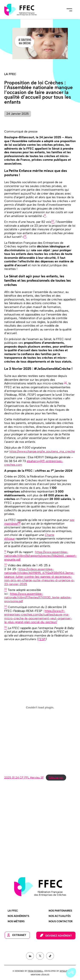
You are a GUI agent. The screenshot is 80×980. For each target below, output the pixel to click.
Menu (69, 10)
